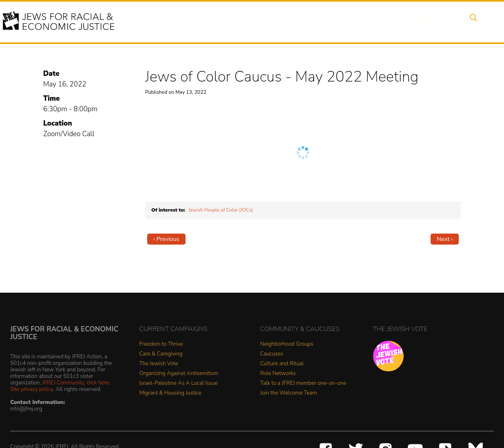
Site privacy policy (32, 389)
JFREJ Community (63, 383)
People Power (285, 22)
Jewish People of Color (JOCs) (221, 210)
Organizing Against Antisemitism (179, 374)
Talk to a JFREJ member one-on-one (303, 383)
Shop (441, 22)
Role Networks (278, 374)
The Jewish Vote (159, 364)
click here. (98, 383)
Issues (243, 22)
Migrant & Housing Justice (170, 393)
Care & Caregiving (161, 354)
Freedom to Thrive (161, 344)
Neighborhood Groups (287, 344)
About (178, 22)
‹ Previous (166, 239)
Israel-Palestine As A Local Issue (179, 383)
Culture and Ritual (282, 364)
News (327, 22)
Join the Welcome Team (289, 393)
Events (210, 22)
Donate (409, 22)
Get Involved (367, 22)
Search (472, 22)
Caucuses (272, 354)
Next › (445, 239)
